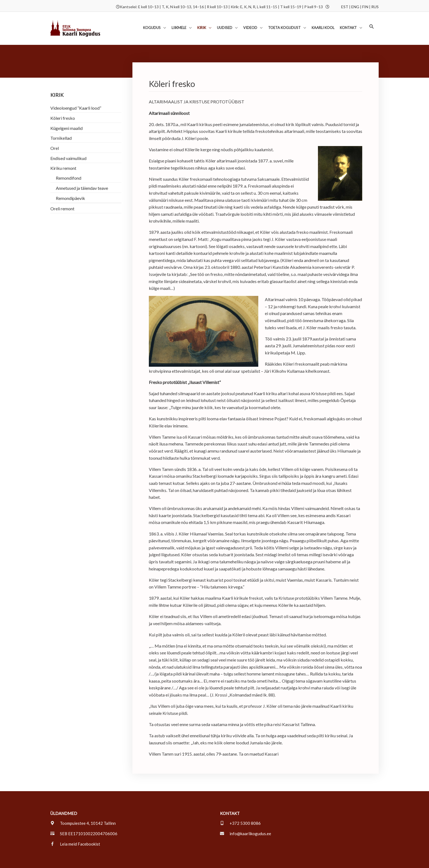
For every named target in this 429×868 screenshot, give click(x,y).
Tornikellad (61, 128)
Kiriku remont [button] (63, 159)
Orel (55, 139)
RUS (375, 5)
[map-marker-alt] (83, 813)
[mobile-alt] (240, 813)
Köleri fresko (63, 108)
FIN (365, 5)
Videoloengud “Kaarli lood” (76, 98)
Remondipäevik (70, 189)
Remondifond (69, 169)
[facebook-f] (75, 834)
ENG (355, 5)
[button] (154, 21)
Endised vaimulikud (68, 149)
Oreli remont (62, 199)
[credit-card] (84, 823)
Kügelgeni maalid (66, 118)
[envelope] (246, 823)
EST (345, 5)
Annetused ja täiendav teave (82, 179)
